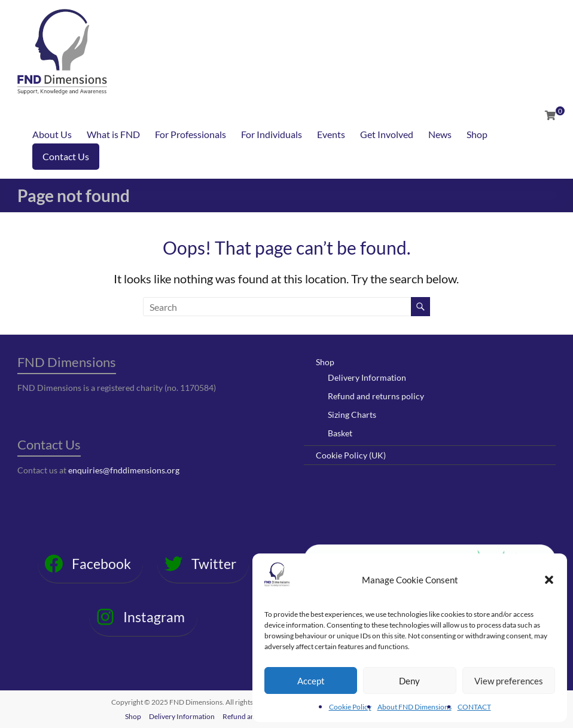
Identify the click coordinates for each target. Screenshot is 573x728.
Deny (409, 681)
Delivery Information (367, 377)
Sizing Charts (352, 415)
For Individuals (272, 134)
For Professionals (191, 134)
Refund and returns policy (376, 396)
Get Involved (387, 134)
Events (331, 134)
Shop (477, 134)
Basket (340, 433)
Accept (311, 681)
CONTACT (474, 707)
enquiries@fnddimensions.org (124, 470)
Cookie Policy (350, 707)
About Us (52, 134)
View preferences (509, 681)
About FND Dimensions (414, 707)
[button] (549, 580)
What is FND (113, 134)
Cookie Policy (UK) (351, 455)
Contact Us (66, 156)
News (440, 134)
